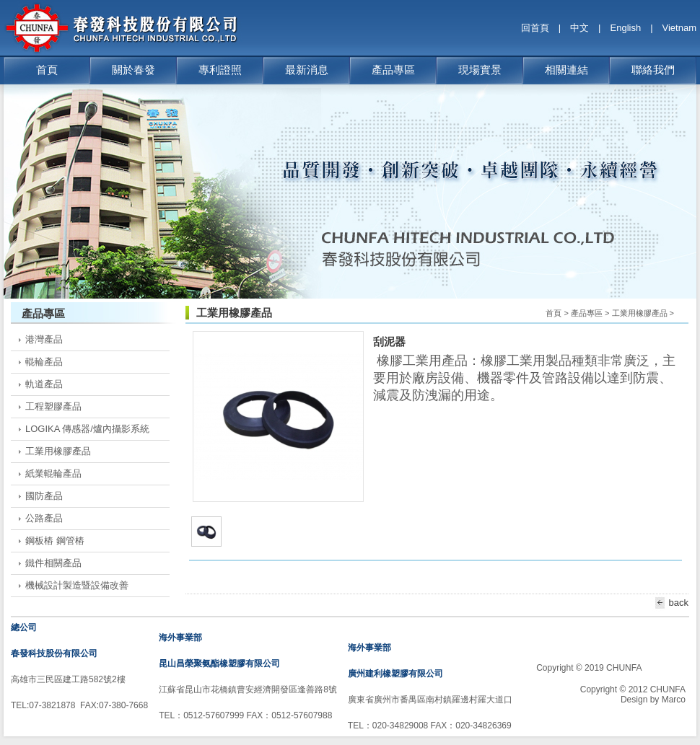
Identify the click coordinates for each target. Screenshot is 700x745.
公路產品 (44, 518)
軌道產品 (44, 384)
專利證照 (220, 70)
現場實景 (480, 70)
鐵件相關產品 (53, 563)
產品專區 (393, 70)
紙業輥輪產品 (53, 473)
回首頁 (535, 28)
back (670, 603)
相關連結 (566, 70)
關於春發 (134, 70)
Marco (674, 700)
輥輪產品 (44, 362)
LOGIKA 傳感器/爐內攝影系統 (87, 429)
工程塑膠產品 (53, 406)
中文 (579, 28)
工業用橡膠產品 (58, 451)
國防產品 (44, 496)
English (626, 28)
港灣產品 (44, 339)
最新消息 (307, 70)
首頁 (47, 70)
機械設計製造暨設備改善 (77, 585)
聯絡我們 (653, 70)
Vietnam (679, 28)
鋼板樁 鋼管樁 (55, 541)
